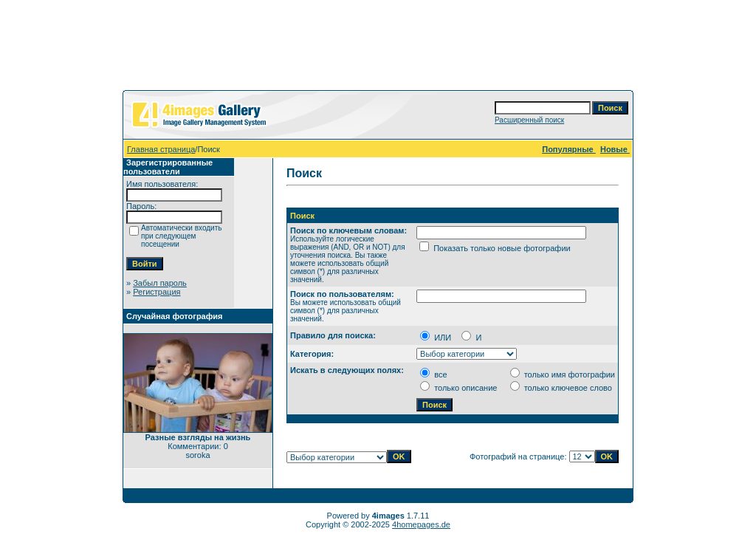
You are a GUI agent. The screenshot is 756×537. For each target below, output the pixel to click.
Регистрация (157, 292)
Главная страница (161, 149)
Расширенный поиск (529, 120)
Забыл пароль (160, 283)
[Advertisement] (378, 48)
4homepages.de (421, 524)
